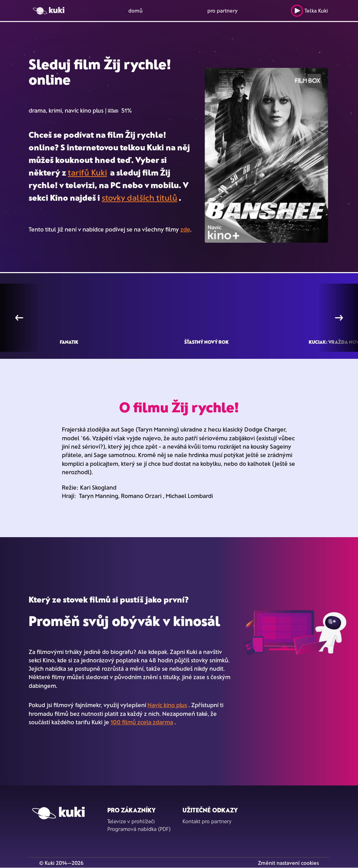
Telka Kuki (309, 11)
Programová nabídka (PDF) (139, 829)
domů (135, 10)
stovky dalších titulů (139, 197)
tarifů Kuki (87, 172)
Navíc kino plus (167, 705)
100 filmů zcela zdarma (142, 722)
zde (185, 229)
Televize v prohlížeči (131, 821)
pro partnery (223, 10)
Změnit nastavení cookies (288, 863)
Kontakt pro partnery (207, 821)
